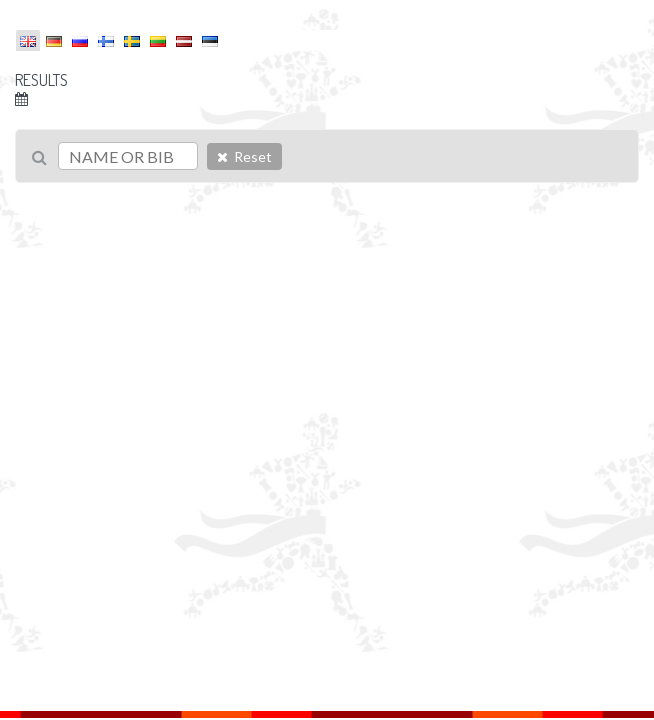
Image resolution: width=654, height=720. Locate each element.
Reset (244, 156)
